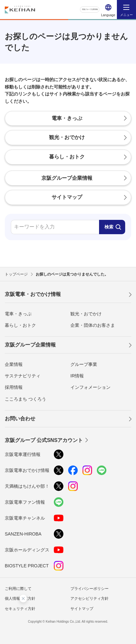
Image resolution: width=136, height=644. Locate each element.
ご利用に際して (18, 589)
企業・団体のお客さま (93, 325)
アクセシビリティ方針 (89, 598)
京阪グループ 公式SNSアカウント (44, 440)
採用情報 (14, 387)
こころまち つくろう (25, 399)
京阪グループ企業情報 (81, 9)
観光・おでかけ (86, 314)
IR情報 (77, 376)
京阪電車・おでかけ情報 (33, 294)
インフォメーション (90, 387)
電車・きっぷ (18, 314)
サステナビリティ (23, 376)
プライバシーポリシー (89, 589)
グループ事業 (84, 364)
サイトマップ (82, 609)
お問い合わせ (20, 419)
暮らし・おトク (20, 325)
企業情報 (14, 364)
